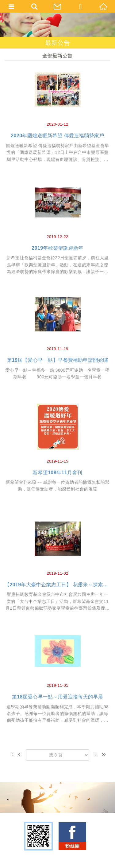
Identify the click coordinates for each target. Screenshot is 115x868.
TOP (56, 861)
